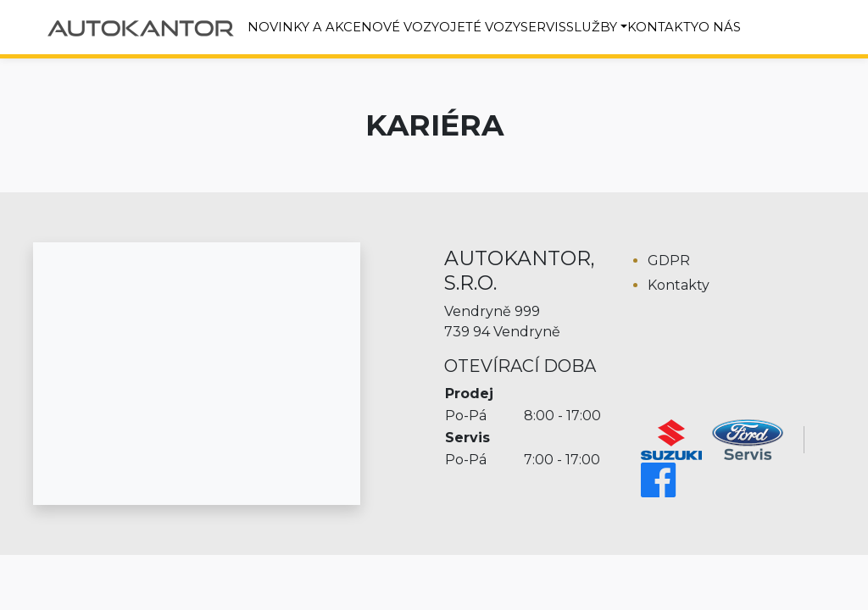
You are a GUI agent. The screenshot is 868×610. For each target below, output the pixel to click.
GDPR (669, 261)
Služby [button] (592, 27)
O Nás (720, 27)
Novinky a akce (304, 27)
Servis (543, 27)
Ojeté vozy (480, 27)
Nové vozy (400, 27)
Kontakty (663, 27)
